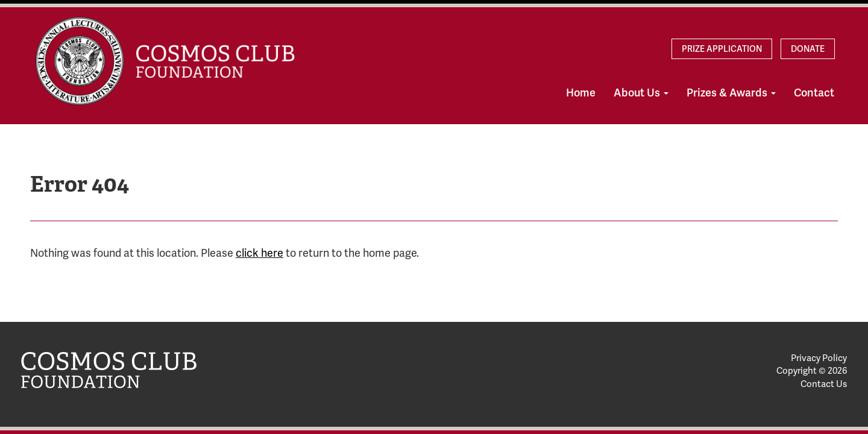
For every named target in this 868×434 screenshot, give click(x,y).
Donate (808, 49)
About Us (641, 93)
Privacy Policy (819, 358)
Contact (814, 93)
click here (259, 253)
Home (581, 93)
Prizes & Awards (731, 93)
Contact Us (824, 384)
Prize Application (722, 49)
